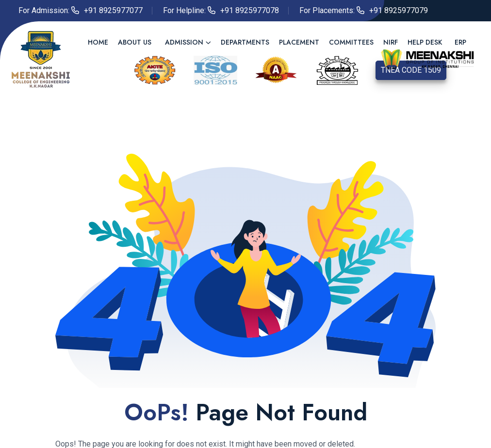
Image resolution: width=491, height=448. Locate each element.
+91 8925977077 (113, 10)
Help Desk (425, 42)
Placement (299, 42)
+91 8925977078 (250, 10)
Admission (184, 42)
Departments (245, 42)
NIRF (391, 42)
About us (135, 42)
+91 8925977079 (399, 10)
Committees (351, 42)
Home (98, 42)
